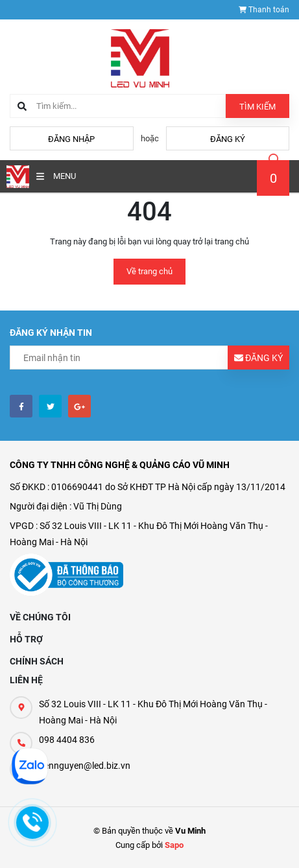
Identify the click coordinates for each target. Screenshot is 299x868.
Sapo (174, 845)
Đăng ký (228, 139)
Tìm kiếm (257, 107)
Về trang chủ (149, 271)
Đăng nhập (71, 139)
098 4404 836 (67, 740)
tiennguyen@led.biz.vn (85, 766)
